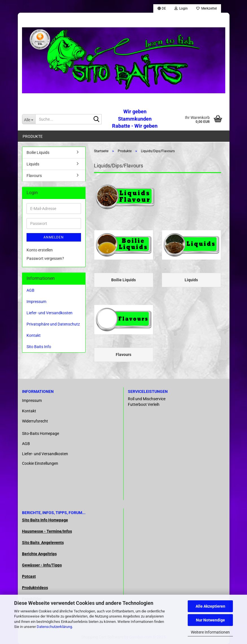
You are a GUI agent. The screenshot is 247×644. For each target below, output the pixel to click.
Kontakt (34, 335)
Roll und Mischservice (147, 399)
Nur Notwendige (210, 620)
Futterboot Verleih (144, 404)
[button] (162, 8)
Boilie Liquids (38, 152)
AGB (30, 290)
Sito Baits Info (39, 347)
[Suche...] (29, 119)
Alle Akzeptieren (210, 606)
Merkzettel (206, 8)
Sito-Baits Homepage (41, 433)
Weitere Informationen (210, 632)
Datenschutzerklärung (54, 627)
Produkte (33, 136)
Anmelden (54, 237)
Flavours (34, 176)
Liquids (33, 164)
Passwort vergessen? (45, 258)
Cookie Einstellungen (40, 463)
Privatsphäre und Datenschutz (53, 324)
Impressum (36, 302)
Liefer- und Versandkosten (50, 313)
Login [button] (181, 8)
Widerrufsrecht (35, 421)
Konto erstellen (40, 250)
